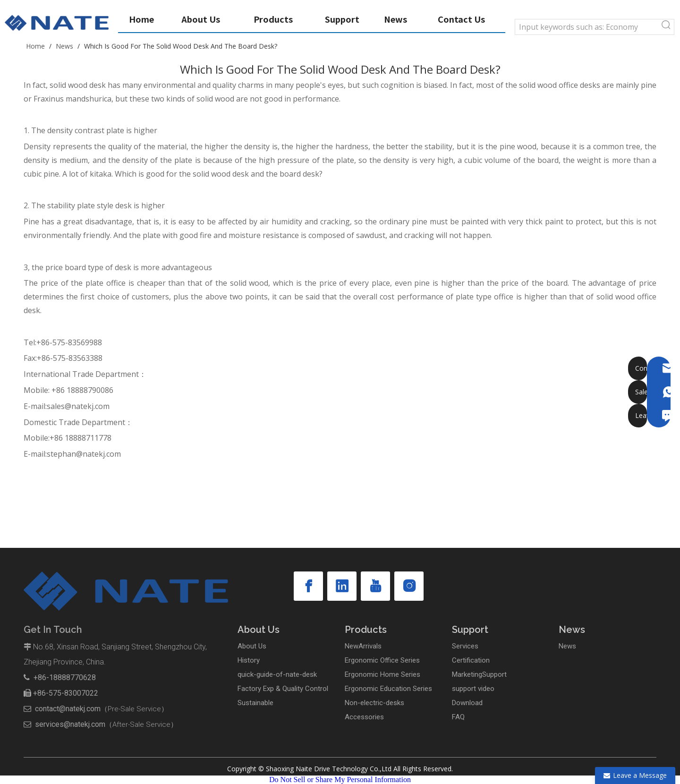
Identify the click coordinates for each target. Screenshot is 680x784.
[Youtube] (375, 586)
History (249, 660)
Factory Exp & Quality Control (283, 689)
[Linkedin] (342, 586)
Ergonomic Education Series (388, 689)
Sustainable (255, 703)
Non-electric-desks (374, 703)
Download (467, 703)
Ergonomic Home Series (382, 674)
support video (473, 689)
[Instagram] (409, 586)
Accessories (364, 717)
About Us (252, 646)
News (567, 646)
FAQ (458, 717)
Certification (471, 660)
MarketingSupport (479, 674)
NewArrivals (363, 646)
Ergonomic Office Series (382, 660)
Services (465, 646)
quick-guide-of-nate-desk (277, 674)
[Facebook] (308, 586)
